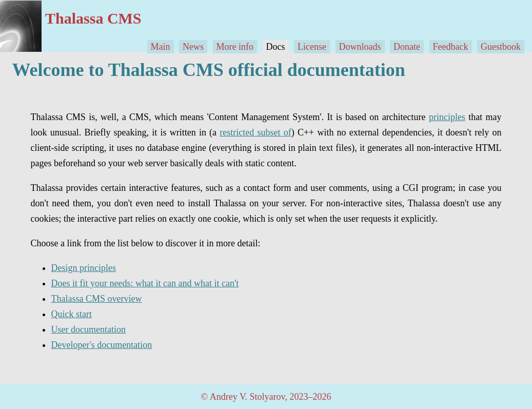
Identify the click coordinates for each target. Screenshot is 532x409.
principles (447, 117)
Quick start (72, 314)
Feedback (451, 47)
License (312, 47)
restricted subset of (255, 132)
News (193, 47)
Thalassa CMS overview (97, 299)
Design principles (84, 268)
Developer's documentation (102, 345)
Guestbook (501, 47)
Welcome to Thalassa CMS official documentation (209, 70)
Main (161, 47)
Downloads (360, 47)
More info (235, 47)
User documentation (88, 329)
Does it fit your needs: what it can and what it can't (145, 283)
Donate (407, 47)
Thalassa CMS (93, 18)
